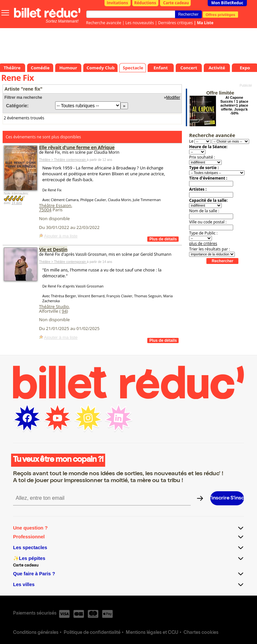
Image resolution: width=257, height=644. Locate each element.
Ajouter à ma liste (61, 236)
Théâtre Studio (54, 306)
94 (64, 311)
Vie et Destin (53, 249)
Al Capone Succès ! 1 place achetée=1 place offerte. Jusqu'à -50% (234, 105)
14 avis (17, 203)
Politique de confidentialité (92, 633)
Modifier (173, 97)
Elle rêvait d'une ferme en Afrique (77, 147)
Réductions (145, 3)
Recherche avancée (104, 23)
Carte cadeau (176, 3)
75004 (45, 210)
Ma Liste (205, 23)
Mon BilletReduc (227, 3)
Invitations (117, 3)
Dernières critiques (175, 23)
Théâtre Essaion (55, 205)
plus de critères (203, 244)
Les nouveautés (140, 23)
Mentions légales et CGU (152, 633)
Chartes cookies (201, 633)
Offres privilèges (221, 14)
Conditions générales (36, 633)
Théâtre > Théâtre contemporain (63, 160)
